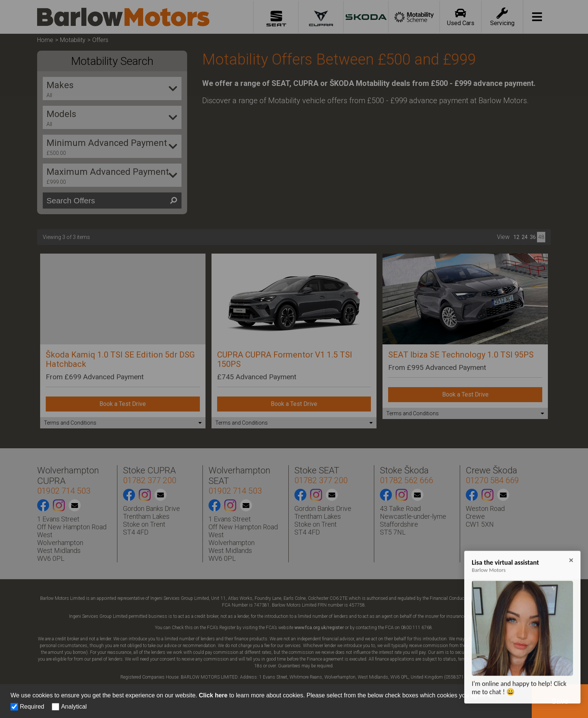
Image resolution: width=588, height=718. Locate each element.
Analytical (74, 707)
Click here (213, 695)
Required (32, 707)
